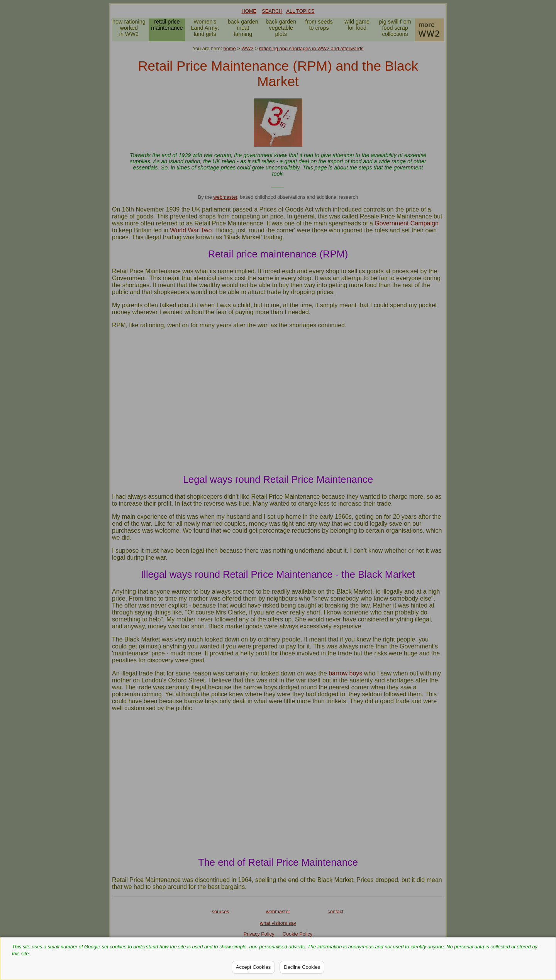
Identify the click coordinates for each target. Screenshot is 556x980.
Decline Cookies (302, 967)
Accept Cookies (253, 967)
